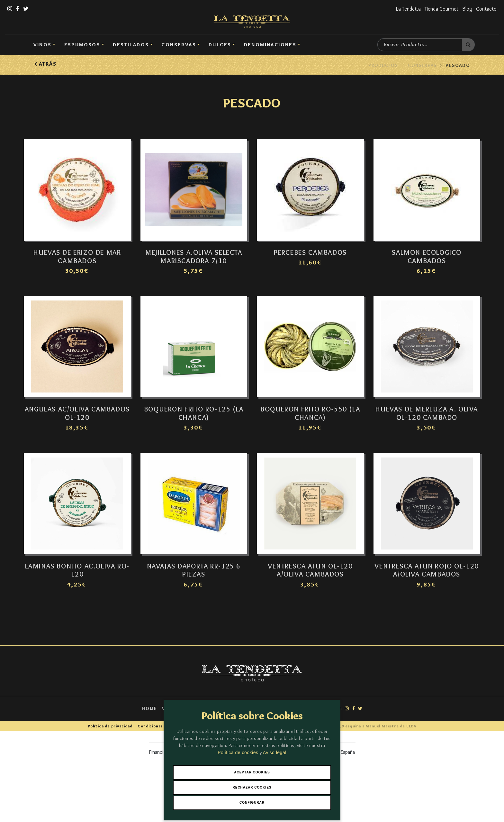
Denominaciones (270, 45)
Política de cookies (239, 752)
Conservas (179, 45)
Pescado (458, 65)
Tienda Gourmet (439, 9)
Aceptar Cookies (252, 772)
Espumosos (82, 45)
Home (147, 716)
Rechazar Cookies (252, 787)
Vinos (43, 45)
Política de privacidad (111, 734)
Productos (383, 65)
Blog (466, 9)
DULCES (220, 45)
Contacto (486, 9)
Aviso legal (275, 752)
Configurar (252, 803)
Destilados (131, 45)
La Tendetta (404, 9)
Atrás (45, 64)
